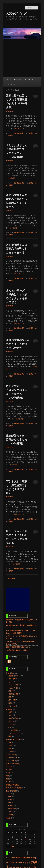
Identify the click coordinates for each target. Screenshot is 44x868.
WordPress (12, 809)
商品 (10, 748)
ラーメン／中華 (13, 685)
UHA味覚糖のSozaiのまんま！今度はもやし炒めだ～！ (17, 344)
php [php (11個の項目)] (35, 858)
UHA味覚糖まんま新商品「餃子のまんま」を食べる (17, 249)
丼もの (11, 691)
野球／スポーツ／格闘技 (14, 788)
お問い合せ (18, 79)
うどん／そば (13, 688)
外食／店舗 (10, 673)
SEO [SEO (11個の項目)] (8, 862)
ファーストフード (14, 733)
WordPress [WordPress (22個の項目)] (16, 862)
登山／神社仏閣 (11, 791)
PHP (10, 797)
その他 (11, 751)
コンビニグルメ (13, 718)
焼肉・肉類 (12, 700)
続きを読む (19, 128)
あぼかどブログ (16, 14)
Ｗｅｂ (8, 794)
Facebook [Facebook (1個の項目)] (9, 858)
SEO (10, 803)
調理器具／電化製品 (12, 785)
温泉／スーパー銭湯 (12, 764)
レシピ (11, 745)
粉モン (11, 703)
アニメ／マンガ (11, 755)
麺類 (10, 736)
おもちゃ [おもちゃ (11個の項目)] (27, 862)
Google (11, 806)
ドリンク (11, 724)
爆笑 (7, 776)
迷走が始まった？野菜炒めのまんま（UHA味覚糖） (17, 440)
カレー (11, 682)
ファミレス (12, 706)
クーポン (9, 782)
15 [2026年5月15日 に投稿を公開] (26, 839)
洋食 (10, 697)
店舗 (10, 742)
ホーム (9, 79)
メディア (9, 767)
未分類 (8, 818)
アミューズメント (12, 758)
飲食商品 (17, 133)
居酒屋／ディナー (14, 676)
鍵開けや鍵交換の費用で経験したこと (18, 647)
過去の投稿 (10, 579)
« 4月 (12, 846)
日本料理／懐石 (13, 694)
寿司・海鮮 (12, 679)
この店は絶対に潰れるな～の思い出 (17, 650)
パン (10, 727)
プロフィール (11, 84)
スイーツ (11, 721)
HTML (10, 800)
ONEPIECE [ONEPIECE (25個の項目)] (27, 858)
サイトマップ (29, 79)
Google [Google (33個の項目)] (16, 858)
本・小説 (9, 770)
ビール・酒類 (13, 730)
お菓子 (22, 133)
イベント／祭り (11, 761)
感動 (7, 779)
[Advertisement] (22, 58)
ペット (8, 773)
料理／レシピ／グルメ (13, 740)
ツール (11, 812)
